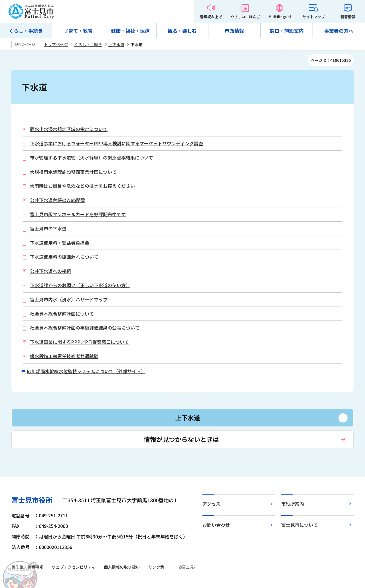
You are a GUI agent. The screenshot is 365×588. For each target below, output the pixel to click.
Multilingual (280, 17)
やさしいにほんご (245, 17)
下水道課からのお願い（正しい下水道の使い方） (80, 285)
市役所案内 (293, 504)
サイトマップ (314, 17)
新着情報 (348, 17)
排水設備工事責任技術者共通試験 (64, 356)
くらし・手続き (26, 31)
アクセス (211, 504)
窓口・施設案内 (287, 31)
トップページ (56, 44)
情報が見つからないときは (181, 439)
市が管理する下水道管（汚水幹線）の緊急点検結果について (92, 158)
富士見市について (299, 525)
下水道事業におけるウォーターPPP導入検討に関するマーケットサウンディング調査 (116, 143)
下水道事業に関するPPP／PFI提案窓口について (79, 342)
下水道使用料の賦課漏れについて (64, 257)
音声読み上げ (211, 17)
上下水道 (116, 44)
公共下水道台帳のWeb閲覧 (58, 200)
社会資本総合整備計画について (62, 314)
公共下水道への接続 (50, 271)
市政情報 (234, 31)
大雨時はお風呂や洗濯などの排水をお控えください (82, 186)
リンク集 (156, 567)
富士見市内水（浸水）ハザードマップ (69, 300)
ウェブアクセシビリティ (74, 567)
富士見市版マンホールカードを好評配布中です (78, 214)
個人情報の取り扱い (122, 567)
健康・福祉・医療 (130, 31)
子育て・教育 (78, 31)
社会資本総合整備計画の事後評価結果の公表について (85, 328)
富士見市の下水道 (48, 229)
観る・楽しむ (182, 31)
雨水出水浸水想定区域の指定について (69, 129)
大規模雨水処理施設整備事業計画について (73, 172)
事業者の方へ (339, 31)
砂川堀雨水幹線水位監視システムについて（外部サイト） (86, 371)
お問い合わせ (216, 525)
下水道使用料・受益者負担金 (60, 243)
